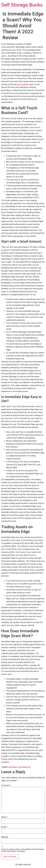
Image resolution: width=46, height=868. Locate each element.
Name (4, 817)
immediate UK (24, 767)
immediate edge (26, 84)
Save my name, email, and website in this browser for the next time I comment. (23, 850)
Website (5, 837)
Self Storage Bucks (22, 5)
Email (4, 827)
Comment (6, 785)
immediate (13, 767)
